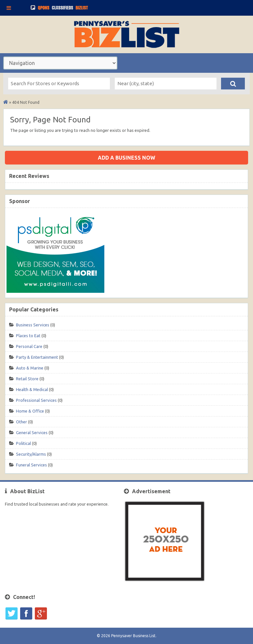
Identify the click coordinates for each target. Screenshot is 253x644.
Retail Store (27, 379)
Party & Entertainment (37, 357)
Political (23, 443)
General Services (32, 432)
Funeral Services (31, 465)
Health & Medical (32, 389)
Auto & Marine (30, 368)
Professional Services (36, 400)
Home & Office (30, 411)
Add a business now (126, 158)
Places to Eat (28, 336)
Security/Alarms (31, 454)
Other (22, 422)
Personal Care (29, 346)
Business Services (33, 325)
